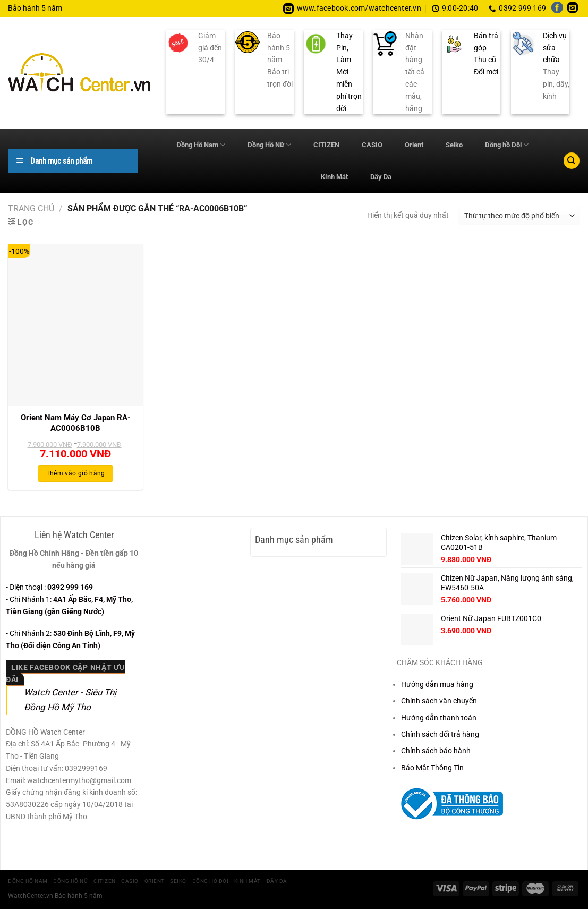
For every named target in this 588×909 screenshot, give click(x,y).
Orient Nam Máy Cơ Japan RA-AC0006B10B (76, 423)
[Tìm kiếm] (572, 161)
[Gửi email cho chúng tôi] (573, 9)
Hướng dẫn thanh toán (439, 718)
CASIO (372, 145)
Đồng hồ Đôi (507, 145)
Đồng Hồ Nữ (269, 145)
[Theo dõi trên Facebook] (557, 9)
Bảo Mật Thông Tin (432, 768)
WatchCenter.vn (31, 896)
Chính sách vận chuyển (439, 701)
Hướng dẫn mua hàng (437, 684)
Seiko (454, 145)
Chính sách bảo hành (436, 751)
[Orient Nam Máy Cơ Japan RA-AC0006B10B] (76, 325)
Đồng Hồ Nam (201, 145)
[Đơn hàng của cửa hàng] (519, 216)
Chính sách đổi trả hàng (440, 734)
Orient (414, 145)
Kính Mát (334, 177)
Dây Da (381, 177)
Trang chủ (31, 209)
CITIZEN (326, 145)
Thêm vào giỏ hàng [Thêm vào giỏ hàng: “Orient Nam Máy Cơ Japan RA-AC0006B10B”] (76, 473)
